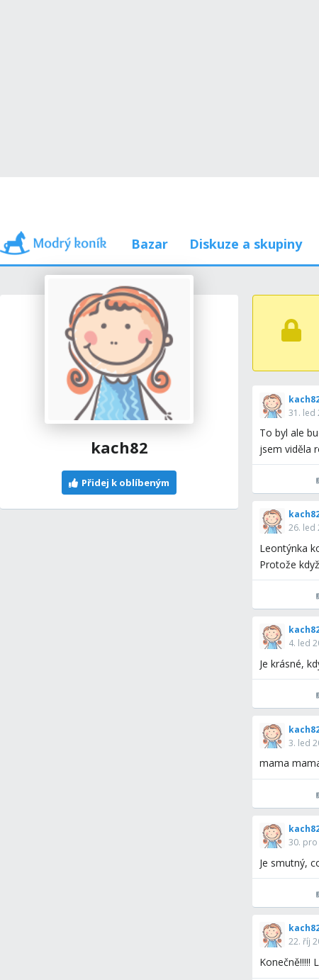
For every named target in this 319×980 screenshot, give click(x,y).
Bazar (150, 244)
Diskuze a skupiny (246, 244)
